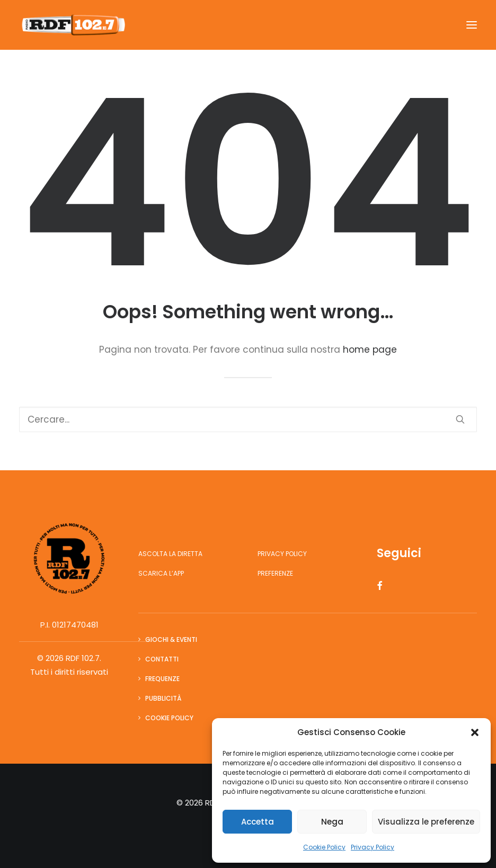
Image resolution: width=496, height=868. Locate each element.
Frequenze (162, 679)
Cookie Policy (324, 847)
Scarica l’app (161, 573)
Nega (332, 822)
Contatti (162, 659)
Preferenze (275, 573)
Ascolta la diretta (170, 554)
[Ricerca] (248, 419)
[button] (475, 732)
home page (370, 350)
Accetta (258, 822)
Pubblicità (163, 698)
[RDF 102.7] (72, 25)
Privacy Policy (373, 847)
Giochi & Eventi (171, 639)
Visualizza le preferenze (426, 822)
